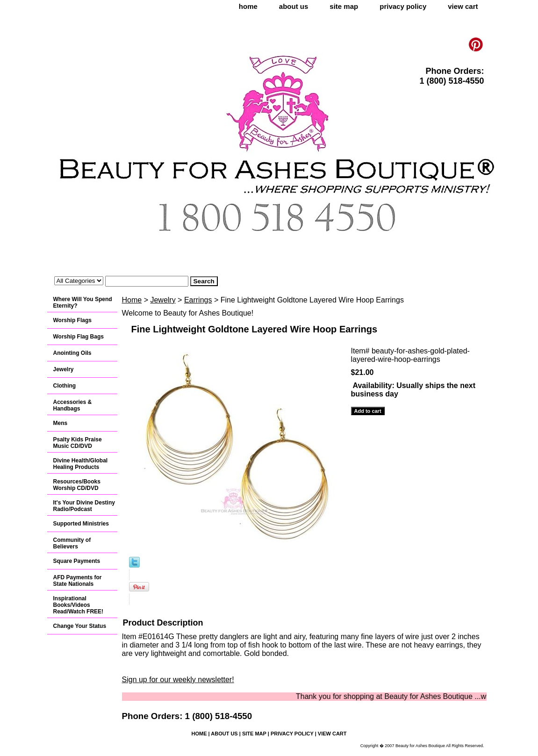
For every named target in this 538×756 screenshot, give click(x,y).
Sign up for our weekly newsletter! (178, 680)
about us (294, 6)
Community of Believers (72, 543)
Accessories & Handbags (73, 405)
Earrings (198, 300)
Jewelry (163, 300)
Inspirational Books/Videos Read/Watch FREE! (79, 605)
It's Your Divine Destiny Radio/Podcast (84, 506)
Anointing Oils (72, 353)
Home (132, 300)
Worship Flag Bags (79, 337)
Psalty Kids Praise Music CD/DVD (78, 443)
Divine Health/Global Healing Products (81, 464)
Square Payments (77, 561)
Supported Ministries (81, 524)
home (248, 6)
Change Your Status (80, 626)
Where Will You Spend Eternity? (83, 302)
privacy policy (403, 6)
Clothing (65, 386)
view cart (463, 6)
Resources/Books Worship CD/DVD (77, 485)
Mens (61, 423)
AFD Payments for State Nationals (78, 581)
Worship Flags (72, 320)
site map (344, 6)
